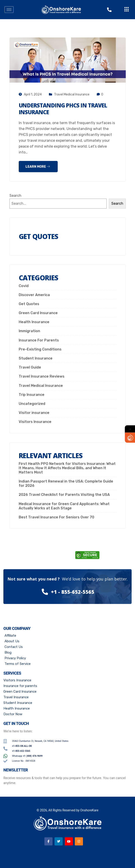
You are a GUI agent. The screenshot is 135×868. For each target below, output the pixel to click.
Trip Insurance (32, 395)
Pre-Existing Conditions (40, 349)
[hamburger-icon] (9, 10)
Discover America (34, 295)
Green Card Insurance (38, 313)
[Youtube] (69, 841)
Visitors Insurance (35, 422)
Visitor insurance (34, 413)
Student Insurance (36, 358)
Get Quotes (29, 304)
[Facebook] (48, 841)
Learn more (38, 167)
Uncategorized (32, 404)
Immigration (29, 331)
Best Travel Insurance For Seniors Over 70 (56, 517)
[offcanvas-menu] (127, 10)
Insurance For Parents (39, 340)
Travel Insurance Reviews (42, 376)
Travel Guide (30, 367)
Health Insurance (34, 322)
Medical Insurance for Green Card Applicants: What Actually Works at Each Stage (64, 506)
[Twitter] (59, 841)
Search (15, 196)
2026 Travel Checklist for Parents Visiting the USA (64, 495)
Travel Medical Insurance (72, 94)
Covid (24, 286)
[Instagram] (79, 841)
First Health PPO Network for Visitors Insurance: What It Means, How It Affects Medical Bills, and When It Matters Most (67, 468)
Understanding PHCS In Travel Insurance (63, 109)
